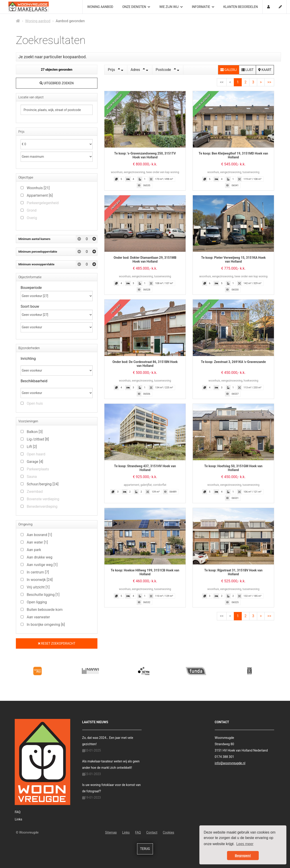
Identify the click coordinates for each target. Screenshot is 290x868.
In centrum (38, 572)
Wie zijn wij (171, 7)
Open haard (36, 454)
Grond (32, 210)
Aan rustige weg (42, 565)
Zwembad (35, 492)
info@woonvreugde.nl (230, 763)
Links (18, 819)
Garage (35, 462)
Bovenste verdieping (43, 499)
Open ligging (37, 602)
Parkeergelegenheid (43, 203)
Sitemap (111, 832)
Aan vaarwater (38, 617)
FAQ (18, 812)
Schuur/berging (43, 484)
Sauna (32, 477)
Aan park (34, 550)
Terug (145, 849)
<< (222, 82)
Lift (32, 447)
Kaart (265, 70)
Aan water (37, 542)
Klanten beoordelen (241, 7)
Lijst (248, 70)
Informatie (203, 7)
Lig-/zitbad (38, 439)
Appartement (40, 195)
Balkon (35, 432)
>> (269, 82)
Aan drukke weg (40, 557)
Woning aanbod (100, 7)
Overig (32, 218)
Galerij (229, 70)
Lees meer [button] (245, 844)
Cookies (169, 832)
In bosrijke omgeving (46, 625)
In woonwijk (40, 580)
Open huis (35, 403)
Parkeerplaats (38, 469)
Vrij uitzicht (38, 587)
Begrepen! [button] (243, 856)
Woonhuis (38, 188)
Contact (152, 832)
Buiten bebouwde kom (45, 610)
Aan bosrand (39, 535)
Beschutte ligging (43, 595)
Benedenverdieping (42, 507)
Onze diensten (136, 7)
